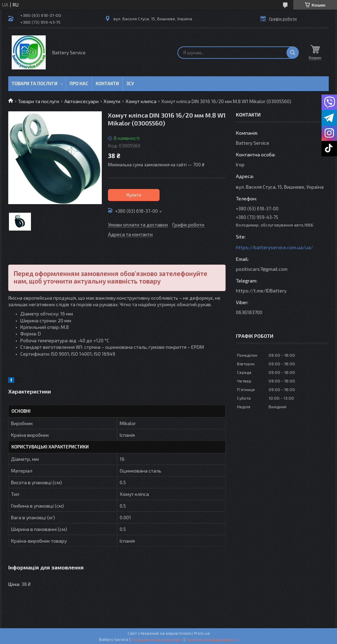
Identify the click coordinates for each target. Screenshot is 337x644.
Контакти (107, 84)
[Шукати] (293, 53)
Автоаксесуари (81, 101)
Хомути (112, 101)
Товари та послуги (35, 84)
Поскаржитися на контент (157, 639)
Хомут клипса (141, 101)
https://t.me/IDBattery (261, 291)
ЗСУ (130, 84)
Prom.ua (202, 633)
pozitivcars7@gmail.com (262, 269)
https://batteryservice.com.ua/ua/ (274, 247)
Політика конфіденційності (212, 639)
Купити (134, 195)
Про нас (79, 84)
